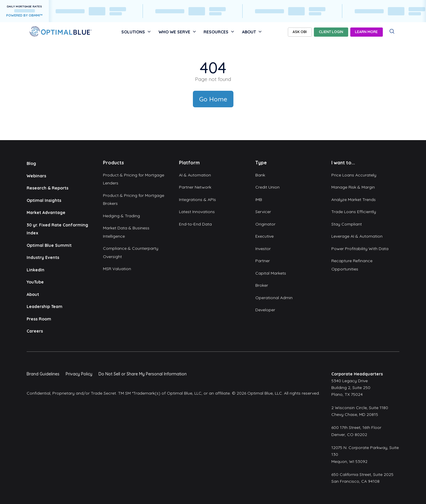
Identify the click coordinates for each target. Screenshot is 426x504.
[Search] (392, 31)
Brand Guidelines (43, 374)
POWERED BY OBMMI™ (24, 15)
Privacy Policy (79, 374)
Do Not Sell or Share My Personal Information (143, 374)
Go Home (213, 99)
